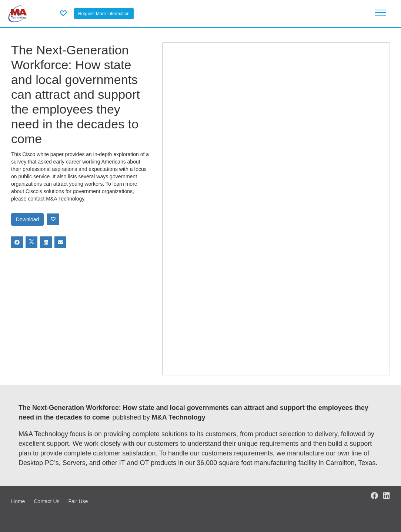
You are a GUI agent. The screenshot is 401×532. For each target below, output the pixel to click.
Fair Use (78, 501)
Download (27, 219)
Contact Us (46, 501)
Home (18, 501)
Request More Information (104, 14)
